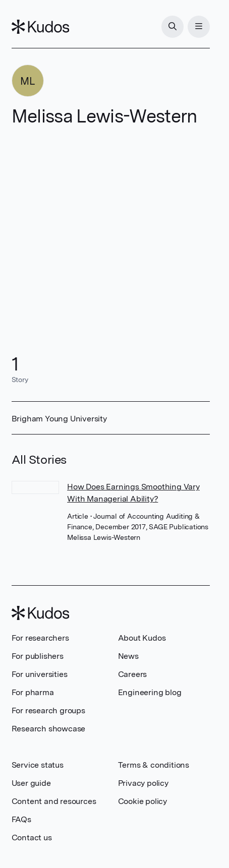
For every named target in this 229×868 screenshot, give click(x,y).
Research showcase (49, 729)
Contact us (32, 838)
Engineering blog (150, 692)
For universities (40, 674)
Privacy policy (143, 783)
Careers (133, 674)
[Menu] (199, 27)
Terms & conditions (154, 765)
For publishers (38, 656)
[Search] (173, 27)
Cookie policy (142, 801)
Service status (38, 765)
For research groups (48, 710)
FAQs (21, 819)
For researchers (40, 638)
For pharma (33, 692)
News (128, 656)
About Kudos (142, 638)
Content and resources (54, 801)
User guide (31, 783)
